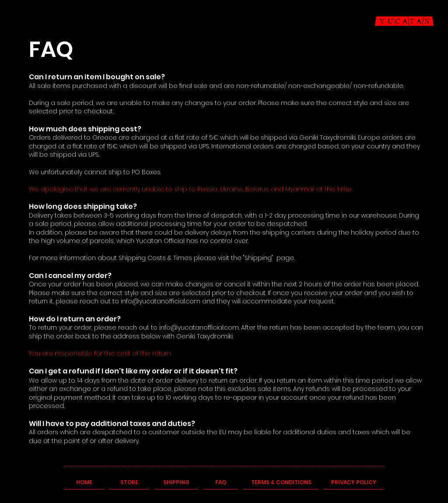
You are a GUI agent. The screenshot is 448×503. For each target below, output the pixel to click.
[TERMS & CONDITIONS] (281, 483)
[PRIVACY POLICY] (354, 483)
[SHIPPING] (176, 483)
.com (193, 301)
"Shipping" (258, 258)
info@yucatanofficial (153, 301)
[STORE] (129, 483)
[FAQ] (221, 483)
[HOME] (84, 483)
